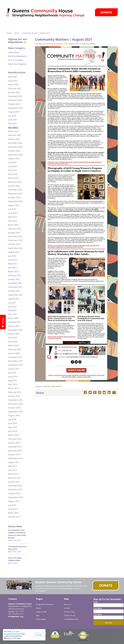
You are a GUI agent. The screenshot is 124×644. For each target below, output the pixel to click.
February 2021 (15, 322)
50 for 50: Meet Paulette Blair (15, 559)
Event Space (23, 27)
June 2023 (13, 213)
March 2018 (13, 435)
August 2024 (14, 159)
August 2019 (14, 369)
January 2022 (14, 279)
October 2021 (14, 291)
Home (9, 33)
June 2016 (13, 509)
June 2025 (13, 120)
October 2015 (14, 517)
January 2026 (14, 92)
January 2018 (14, 443)
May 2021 (12, 310)
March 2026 (13, 85)
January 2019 (14, 396)
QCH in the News (16, 60)
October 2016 (14, 493)
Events (93, 23)
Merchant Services (83, 640)
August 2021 (14, 299)
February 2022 (15, 275)
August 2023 (14, 205)
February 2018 (15, 439)
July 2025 (12, 116)
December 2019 (15, 357)
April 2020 (13, 342)
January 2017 (14, 482)
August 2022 (14, 252)
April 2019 (13, 384)
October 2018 (14, 408)
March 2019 (13, 388)
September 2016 (15, 497)
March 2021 (13, 318)
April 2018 (13, 431)
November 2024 (15, 147)
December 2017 (15, 447)
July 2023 (12, 209)
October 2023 (14, 198)
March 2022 (13, 271)
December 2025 (15, 96)
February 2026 (15, 88)
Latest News (14, 52)
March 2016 (13, 513)
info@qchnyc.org (16, 616)
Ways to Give (107, 23)
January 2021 (14, 326)
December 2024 (15, 143)
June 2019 (13, 377)
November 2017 (15, 451)
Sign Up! (108, 623)
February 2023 (15, 229)
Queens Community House (49, 13)
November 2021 (15, 287)
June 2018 (13, 423)
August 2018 (14, 416)
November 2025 (15, 100)
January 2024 (14, 186)
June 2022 (13, 260)
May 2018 (12, 427)
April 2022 (13, 268)
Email (96, 602)
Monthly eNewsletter (18, 56)
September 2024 (15, 155)
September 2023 (15, 201)
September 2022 (15, 248)
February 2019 (15, 392)
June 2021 (13, 307)
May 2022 (12, 264)
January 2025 (14, 139)
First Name (98, 608)
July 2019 (12, 373)
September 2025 (15, 108)
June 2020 (13, 338)
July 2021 (12, 303)
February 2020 (15, 349)
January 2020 (14, 353)
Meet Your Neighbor (17, 64)
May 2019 (12, 381)
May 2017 (12, 466)
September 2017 (15, 458)
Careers (12, 27)
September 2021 (15, 295)
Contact (67, 608)
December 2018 (15, 400)
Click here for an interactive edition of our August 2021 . (65, 44)
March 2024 (13, 178)
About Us (68, 604)
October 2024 (14, 151)
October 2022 (14, 244)
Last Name (98, 614)
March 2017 (13, 474)
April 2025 (13, 127)
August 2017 (14, 462)
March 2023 (13, 225)
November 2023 (15, 194)
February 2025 (15, 135)
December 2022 (15, 236)
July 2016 (12, 505)
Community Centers (53, 23)
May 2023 (12, 217)
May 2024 (12, 170)
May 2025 (12, 124)
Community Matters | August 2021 (36, 33)
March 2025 (13, 131)
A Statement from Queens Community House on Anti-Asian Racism (17, 534)
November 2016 (15, 490)
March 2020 (13, 345)
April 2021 (13, 314)
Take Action (71, 23)
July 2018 (12, 419)
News (83, 23)
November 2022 (15, 240)
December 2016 (15, 486)
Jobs (38, 615)
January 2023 (14, 233)
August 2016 (14, 501)
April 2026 (13, 81)
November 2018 (15, 404)
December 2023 (15, 190)
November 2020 (15, 330)
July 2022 (12, 256)
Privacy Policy (69, 612)
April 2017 (13, 470)
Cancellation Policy (71, 619)
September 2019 (15, 365)
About (10, 23)
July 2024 (12, 162)
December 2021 (15, 283)
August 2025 (14, 112)
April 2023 (13, 221)
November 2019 (15, 361)
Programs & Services (28, 23)
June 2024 (13, 166)
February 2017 (15, 478)
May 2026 (12, 77)
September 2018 (15, 412)
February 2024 (15, 182)
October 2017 (14, 455)
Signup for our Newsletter (18, 40)
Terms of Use (70, 615)
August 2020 (14, 334)
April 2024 (13, 174)
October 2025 (14, 104)
